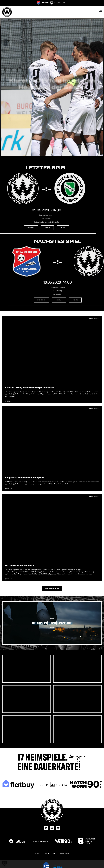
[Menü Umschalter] (101, 12)
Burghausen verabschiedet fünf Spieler (25, 477)
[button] (52, 623)
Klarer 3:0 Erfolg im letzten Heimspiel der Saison (30, 387)
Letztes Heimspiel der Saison (20, 565)
